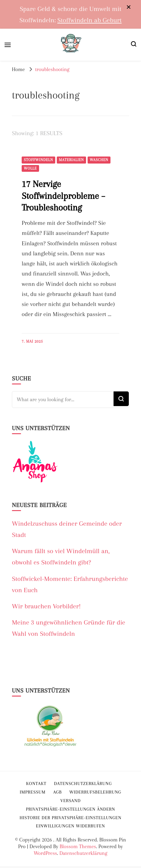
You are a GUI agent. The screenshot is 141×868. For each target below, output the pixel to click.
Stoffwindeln (38, 160)
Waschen (99, 160)
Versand (71, 801)
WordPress (45, 853)
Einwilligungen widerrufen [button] (70, 826)
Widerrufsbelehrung (95, 792)
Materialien (71, 160)
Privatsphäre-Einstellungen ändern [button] (70, 809)
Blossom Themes (78, 846)
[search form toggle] (134, 45)
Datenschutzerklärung (83, 853)
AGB (57, 792)
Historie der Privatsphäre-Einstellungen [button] (70, 818)
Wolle (30, 168)
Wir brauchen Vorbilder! (46, 606)
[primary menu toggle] (8, 45)
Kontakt (36, 783)
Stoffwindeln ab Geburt (90, 20)
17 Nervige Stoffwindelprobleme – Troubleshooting (63, 196)
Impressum (33, 792)
